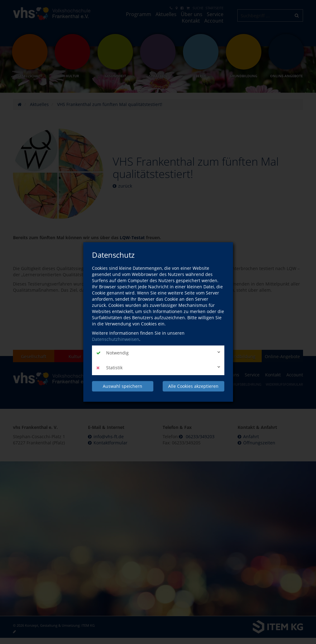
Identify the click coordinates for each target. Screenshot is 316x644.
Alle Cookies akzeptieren (193, 386)
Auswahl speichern (123, 386)
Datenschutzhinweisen (116, 339)
